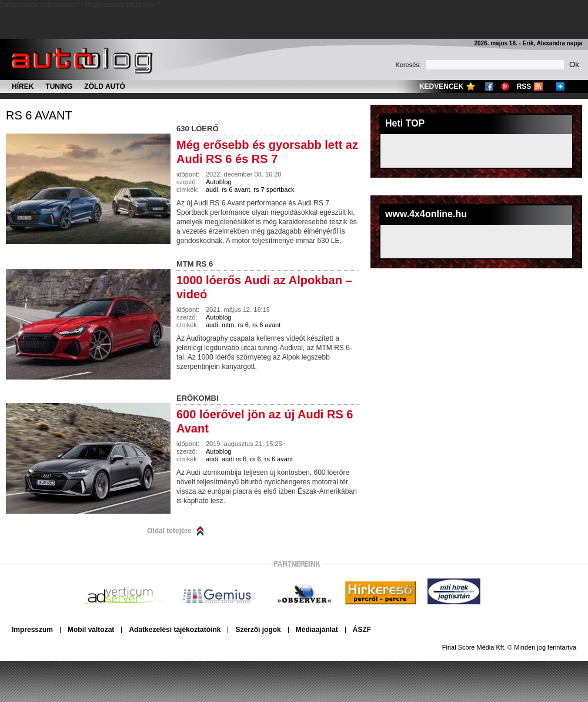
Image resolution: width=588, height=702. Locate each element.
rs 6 (243, 325)
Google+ (505, 86)
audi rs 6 (234, 459)
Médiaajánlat (317, 630)
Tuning (59, 86)
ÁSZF (362, 630)
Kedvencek (441, 86)
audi (212, 189)
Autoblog (218, 182)
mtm (228, 325)
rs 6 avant (39, 115)
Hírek (23, 86)
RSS (524, 86)
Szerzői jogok (258, 630)
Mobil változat (91, 630)
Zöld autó (105, 86)
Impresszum (32, 630)
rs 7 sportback (274, 189)
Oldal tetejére (169, 531)
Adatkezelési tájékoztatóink (175, 630)
